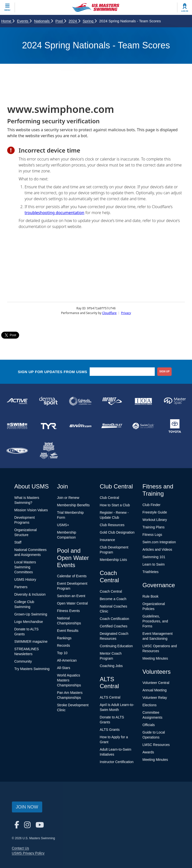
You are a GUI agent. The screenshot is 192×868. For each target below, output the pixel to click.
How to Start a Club (115, 505)
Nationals (43, 21)
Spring (90, 21)
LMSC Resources (156, 745)
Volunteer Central (156, 683)
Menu (7, 10)
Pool (61, 21)
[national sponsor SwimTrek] (143, 426)
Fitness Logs (152, 535)
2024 (74, 21)
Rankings (64, 638)
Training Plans (154, 527)
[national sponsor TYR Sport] (49, 426)
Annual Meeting (155, 690)
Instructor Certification (117, 762)
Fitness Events (69, 611)
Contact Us (20, 848)
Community (23, 661)
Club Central (110, 498)
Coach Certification (115, 619)
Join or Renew (68, 498)
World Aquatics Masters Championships (69, 680)
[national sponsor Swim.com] (80, 426)
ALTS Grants (110, 730)
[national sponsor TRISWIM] (17, 451)
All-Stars (64, 668)
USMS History (25, 579)
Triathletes (151, 572)
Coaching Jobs (111, 666)
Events (24, 21)
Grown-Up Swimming (31, 614)
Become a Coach (113, 599)
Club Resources (112, 525)
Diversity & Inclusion (30, 594)
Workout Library (155, 520)
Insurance (107, 540)
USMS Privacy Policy (28, 853)
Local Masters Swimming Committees (25, 567)
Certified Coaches (114, 626)
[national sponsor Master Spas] (175, 401)
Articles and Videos (157, 549)
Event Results (68, 631)
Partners (21, 587)
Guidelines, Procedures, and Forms (155, 621)
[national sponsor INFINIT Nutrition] (112, 401)
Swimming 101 (154, 557)
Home (8, 21)
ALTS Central (110, 697)
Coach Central (111, 591)
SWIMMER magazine (31, 642)
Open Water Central (73, 603)
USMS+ (63, 525)
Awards (148, 752)
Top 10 (62, 653)
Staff (18, 542)
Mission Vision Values (31, 510)
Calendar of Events (72, 576)
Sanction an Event (71, 596)
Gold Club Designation (117, 532)
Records (64, 645)
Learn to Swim (154, 564)
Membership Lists (114, 560)
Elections (150, 705)
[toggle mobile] (7, 7)
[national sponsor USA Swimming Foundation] (49, 451)
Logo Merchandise (29, 622)
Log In (185, 11)
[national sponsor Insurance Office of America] (143, 401)
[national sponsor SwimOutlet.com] (112, 426)
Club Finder (152, 505)
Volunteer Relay (155, 698)
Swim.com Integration (159, 542)
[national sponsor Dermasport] (49, 401)
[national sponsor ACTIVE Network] (17, 401)
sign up (165, 371)
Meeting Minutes (155, 658)
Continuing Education (116, 646)
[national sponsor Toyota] (175, 426)
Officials (149, 725)
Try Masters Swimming (32, 669)
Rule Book (151, 596)
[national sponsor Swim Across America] (17, 426)
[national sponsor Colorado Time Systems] (80, 401)
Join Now (27, 807)
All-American (67, 660)
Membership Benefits (74, 505)
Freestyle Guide (155, 512)
